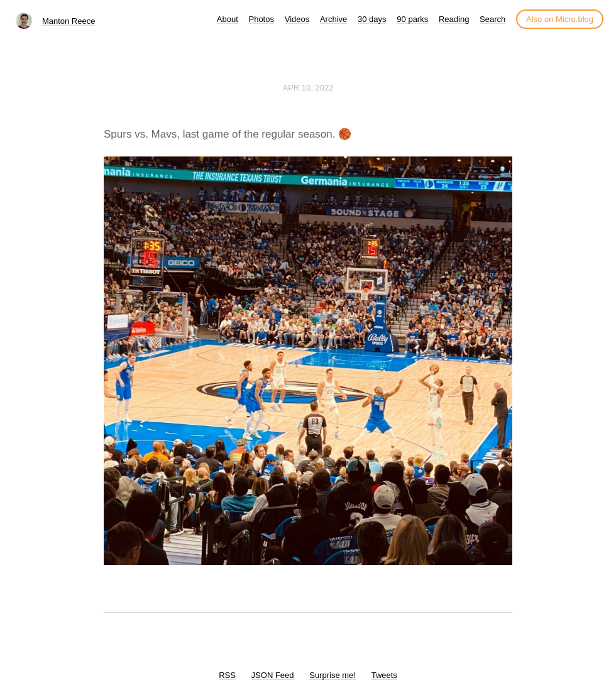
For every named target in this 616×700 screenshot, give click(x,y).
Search (492, 19)
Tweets (384, 675)
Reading (454, 19)
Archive (333, 19)
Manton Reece (69, 21)
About (228, 19)
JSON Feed (273, 675)
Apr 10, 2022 (308, 88)
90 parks (412, 19)
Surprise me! (333, 675)
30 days (372, 19)
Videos (297, 19)
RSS (227, 675)
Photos (261, 19)
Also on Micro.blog (560, 19)
